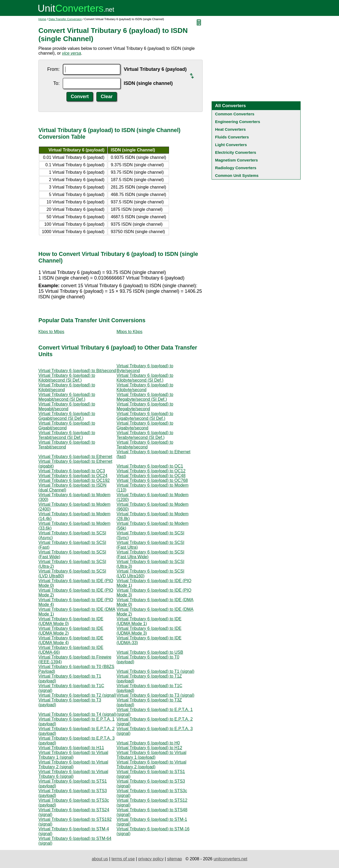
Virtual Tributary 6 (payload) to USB (150, 652)
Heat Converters (230, 129)
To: (56, 83)
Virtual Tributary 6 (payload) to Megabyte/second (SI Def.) (145, 397)
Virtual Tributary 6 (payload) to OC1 (150, 466)
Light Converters (231, 145)
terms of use (123, 859)
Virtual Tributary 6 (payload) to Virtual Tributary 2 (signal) (73, 764)
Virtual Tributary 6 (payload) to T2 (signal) (77, 695)
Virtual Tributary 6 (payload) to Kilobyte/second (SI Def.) (145, 378)
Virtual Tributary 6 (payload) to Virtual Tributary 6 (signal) (73, 774)
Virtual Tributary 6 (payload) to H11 (71, 748)
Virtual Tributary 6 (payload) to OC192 (74, 480)
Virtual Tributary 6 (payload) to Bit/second (77, 371)
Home (42, 19)
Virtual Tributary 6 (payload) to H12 (149, 748)
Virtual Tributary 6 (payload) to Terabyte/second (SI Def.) (145, 435)
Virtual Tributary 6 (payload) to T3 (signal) (155, 695)
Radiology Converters (236, 168)
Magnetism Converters (237, 160)
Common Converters (235, 114)
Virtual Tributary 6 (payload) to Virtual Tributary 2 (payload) (151, 764)
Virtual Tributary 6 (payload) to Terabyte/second (145, 445)
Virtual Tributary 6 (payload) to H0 (148, 743)
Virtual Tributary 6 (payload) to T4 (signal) (77, 714)
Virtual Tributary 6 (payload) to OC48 (151, 476)
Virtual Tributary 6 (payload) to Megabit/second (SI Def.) (67, 397)
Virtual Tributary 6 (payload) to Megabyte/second (145, 406)
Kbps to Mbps (51, 332)
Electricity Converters (236, 152)
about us (100, 859)
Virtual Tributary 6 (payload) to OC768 (152, 480)
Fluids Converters (232, 137)
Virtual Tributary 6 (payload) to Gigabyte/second (145, 426)
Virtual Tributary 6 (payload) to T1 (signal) (155, 671)
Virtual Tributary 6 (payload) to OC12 (151, 471)
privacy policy (151, 859)
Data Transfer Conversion (65, 19)
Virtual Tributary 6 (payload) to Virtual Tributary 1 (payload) (151, 755)
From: (53, 69)
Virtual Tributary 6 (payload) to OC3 (72, 471)
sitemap (175, 859)
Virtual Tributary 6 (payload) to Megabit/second (67, 406)
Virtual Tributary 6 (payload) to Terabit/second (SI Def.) (67, 435)
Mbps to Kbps (130, 332)
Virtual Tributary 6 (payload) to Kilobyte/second (145, 387)
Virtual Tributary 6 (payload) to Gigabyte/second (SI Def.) (145, 416)
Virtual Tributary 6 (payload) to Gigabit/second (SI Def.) (67, 416)
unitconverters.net (230, 859)
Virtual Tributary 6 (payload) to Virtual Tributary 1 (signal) (73, 755)
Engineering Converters (238, 122)
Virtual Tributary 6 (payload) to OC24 (73, 476)
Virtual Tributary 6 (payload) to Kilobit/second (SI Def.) (67, 378)
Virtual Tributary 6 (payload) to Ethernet (75, 457)
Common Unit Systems (237, 175)
